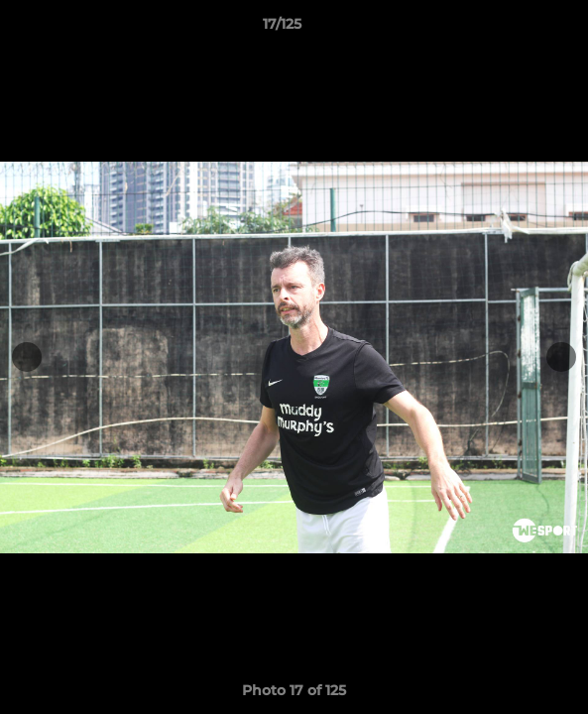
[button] (517, 29)
